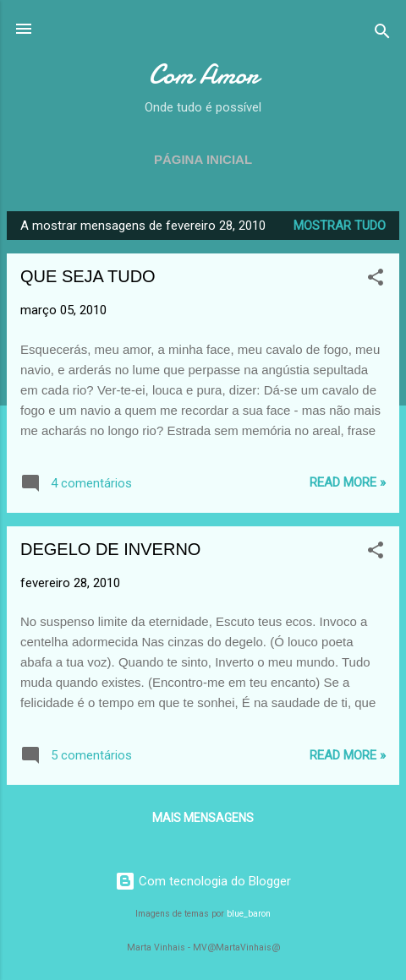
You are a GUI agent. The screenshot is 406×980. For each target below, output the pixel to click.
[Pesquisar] (382, 34)
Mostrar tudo (340, 226)
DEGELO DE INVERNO (110, 549)
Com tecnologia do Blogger (203, 881)
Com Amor (203, 75)
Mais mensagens (203, 818)
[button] (376, 280)
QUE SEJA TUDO (88, 276)
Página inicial (203, 159)
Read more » (348, 482)
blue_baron (249, 914)
